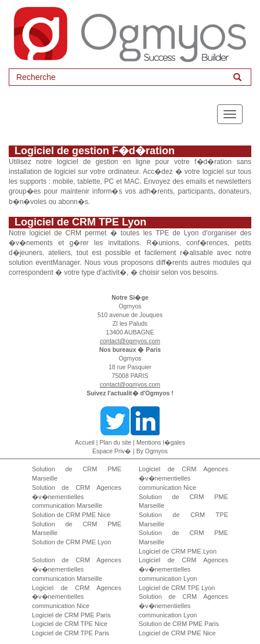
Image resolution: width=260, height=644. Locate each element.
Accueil (85, 442)
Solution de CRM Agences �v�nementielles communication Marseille (77, 496)
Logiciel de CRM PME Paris (71, 615)
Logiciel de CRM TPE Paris (71, 633)
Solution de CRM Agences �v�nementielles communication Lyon (183, 605)
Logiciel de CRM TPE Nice (70, 624)
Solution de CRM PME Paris (179, 624)
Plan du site (116, 442)
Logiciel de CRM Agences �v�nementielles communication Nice (183, 478)
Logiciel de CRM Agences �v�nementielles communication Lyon (183, 569)
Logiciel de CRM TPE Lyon (177, 588)
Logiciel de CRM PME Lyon (178, 551)
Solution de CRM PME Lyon (72, 542)
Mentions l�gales (161, 442)
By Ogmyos (152, 451)
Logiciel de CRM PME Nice (177, 633)
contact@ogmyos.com (130, 341)
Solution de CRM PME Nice (71, 515)
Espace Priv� (112, 451)
